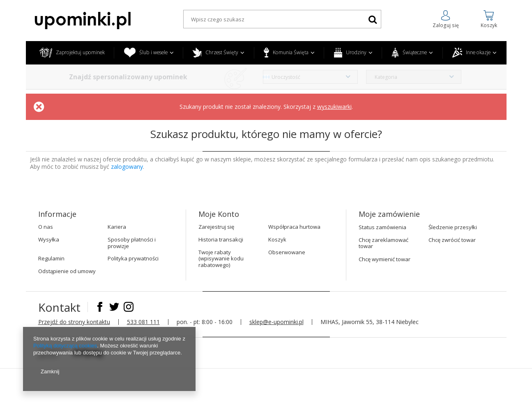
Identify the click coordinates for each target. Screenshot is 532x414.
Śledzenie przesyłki (453, 228)
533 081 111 (143, 322)
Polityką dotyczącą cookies (65, 346)
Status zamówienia (382, 228)
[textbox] (282, 19)
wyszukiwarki (334, 107)
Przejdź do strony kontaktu (74, 322)
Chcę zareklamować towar (383, 243)
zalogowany (127, 167)
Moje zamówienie (389, 214)
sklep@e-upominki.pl (276, 322)
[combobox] (311, 77)
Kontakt (61, 307)
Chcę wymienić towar (385, 260)
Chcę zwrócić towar (452, 240)
